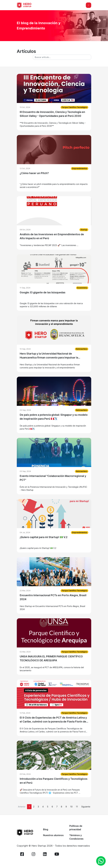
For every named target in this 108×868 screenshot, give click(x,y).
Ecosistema (82, 288)
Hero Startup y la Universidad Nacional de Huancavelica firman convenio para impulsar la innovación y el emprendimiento (49, 356)
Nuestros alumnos (53, 835)
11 (77, 807)
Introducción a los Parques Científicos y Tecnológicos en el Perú (54, 781)
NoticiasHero (82, 349)
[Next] (86, 807)
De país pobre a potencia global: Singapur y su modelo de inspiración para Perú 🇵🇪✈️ (54, 417)
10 (71, 807)
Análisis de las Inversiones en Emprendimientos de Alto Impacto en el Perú (52, 236)
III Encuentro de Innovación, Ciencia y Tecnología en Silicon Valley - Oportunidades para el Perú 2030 (52, 114)
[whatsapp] (101, 861)
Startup (84, 230)
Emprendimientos (80, 168)
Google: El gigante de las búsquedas (43, 292)
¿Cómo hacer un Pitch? (34, 173)
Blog (46, 829)
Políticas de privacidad (76, 828)
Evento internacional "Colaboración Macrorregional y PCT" (53, 478)
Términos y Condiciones (76, 837)
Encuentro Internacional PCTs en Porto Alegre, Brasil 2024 (53, 597)
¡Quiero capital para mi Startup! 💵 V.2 (44, 537)
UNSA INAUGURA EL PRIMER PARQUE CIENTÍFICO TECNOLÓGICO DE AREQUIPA (51, 658)
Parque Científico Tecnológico (74, 107)
